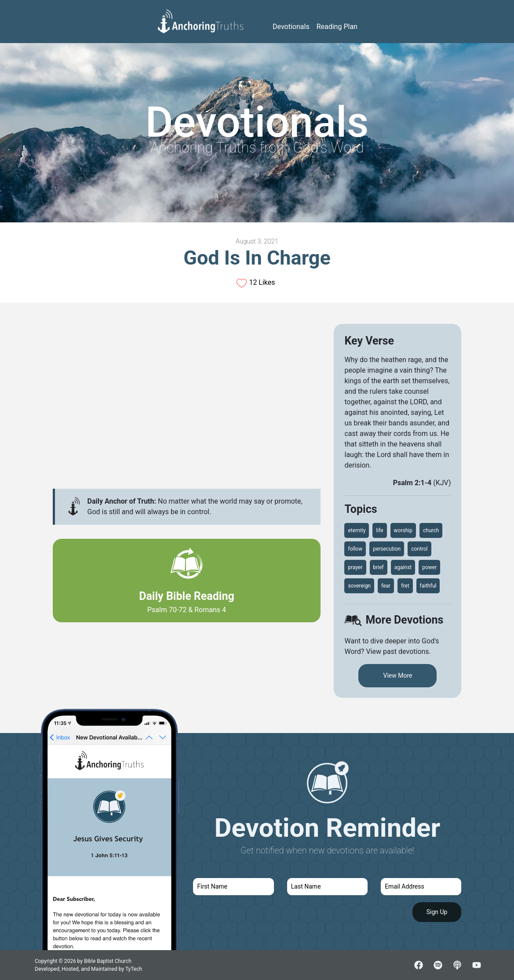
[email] (421, 887)
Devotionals (291, 27)
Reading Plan (337, 27)
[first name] (233, 887)
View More (397, 675)
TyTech (134, 969)
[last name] (327, 887)
